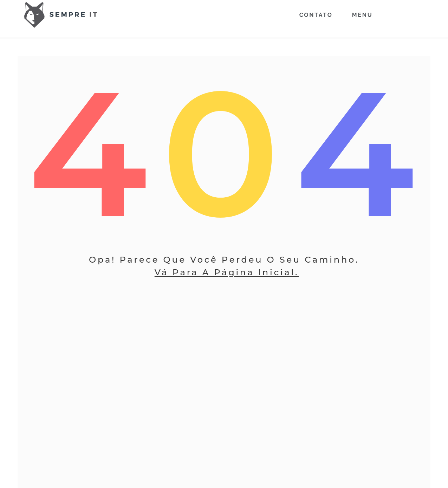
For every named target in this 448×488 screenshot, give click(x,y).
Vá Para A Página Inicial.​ (227, 272)
